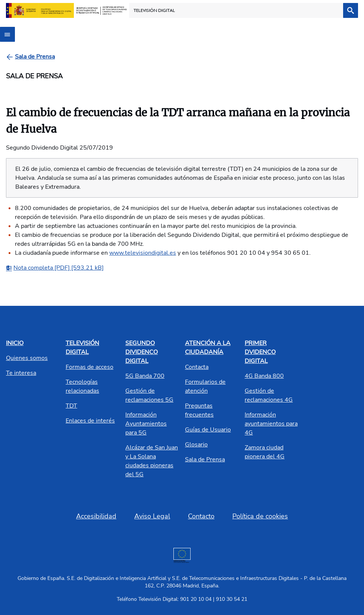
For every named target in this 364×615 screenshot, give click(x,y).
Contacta (197, 367)
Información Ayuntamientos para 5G (146, 424)
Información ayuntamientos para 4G (271, 424)
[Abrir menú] (7, 34)
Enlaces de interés (90, 421)
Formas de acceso (90, 367)
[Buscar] (351, 10)
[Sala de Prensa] (35, 57)
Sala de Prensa (205, 459)
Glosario (196, 445)
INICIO (15, 343)
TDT (71, 406)
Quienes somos (27, 358)
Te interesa (21, 373)
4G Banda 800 (264, 376)
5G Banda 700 (145, 376)
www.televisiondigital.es (143, 253)
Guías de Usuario (208, 430)
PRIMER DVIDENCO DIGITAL (260, 352)
